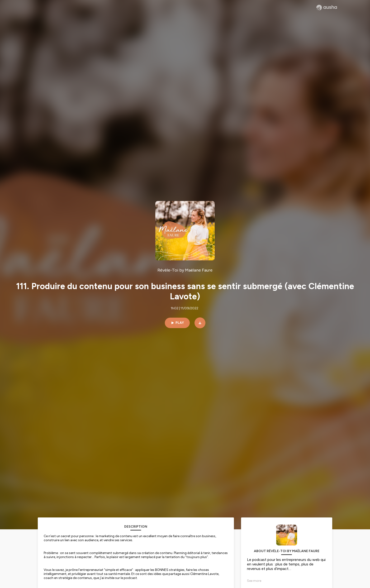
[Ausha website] (327, 8)
